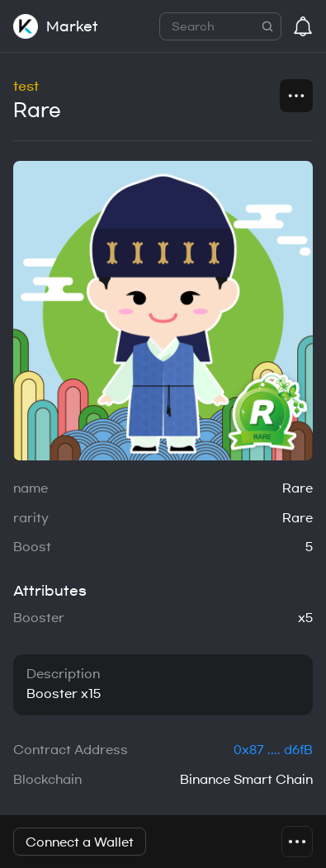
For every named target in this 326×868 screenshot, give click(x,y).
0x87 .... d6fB (273, 750)
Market (72, 26)
